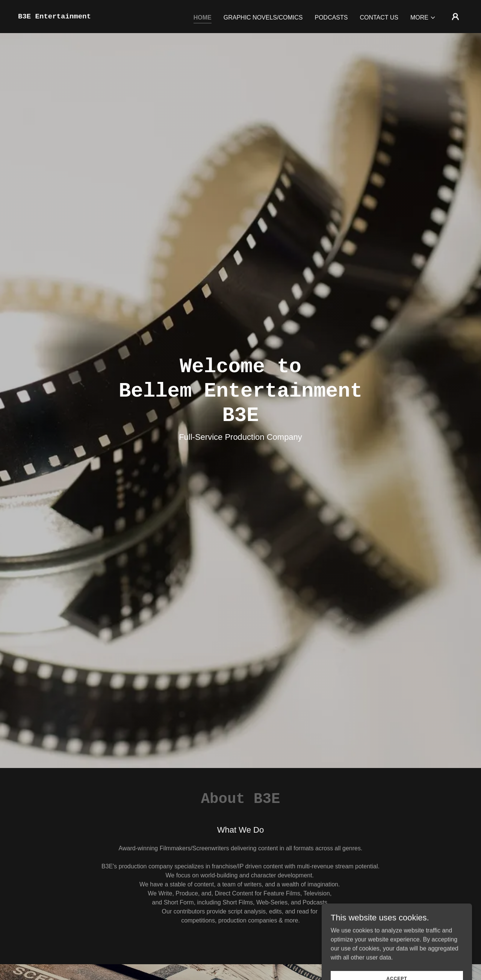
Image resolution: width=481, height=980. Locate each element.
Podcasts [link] (331, 17)
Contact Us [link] (379, 17)
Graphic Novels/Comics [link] (263, 17)
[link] (54, 16)
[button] (423, 18)
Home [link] (203, 17)
